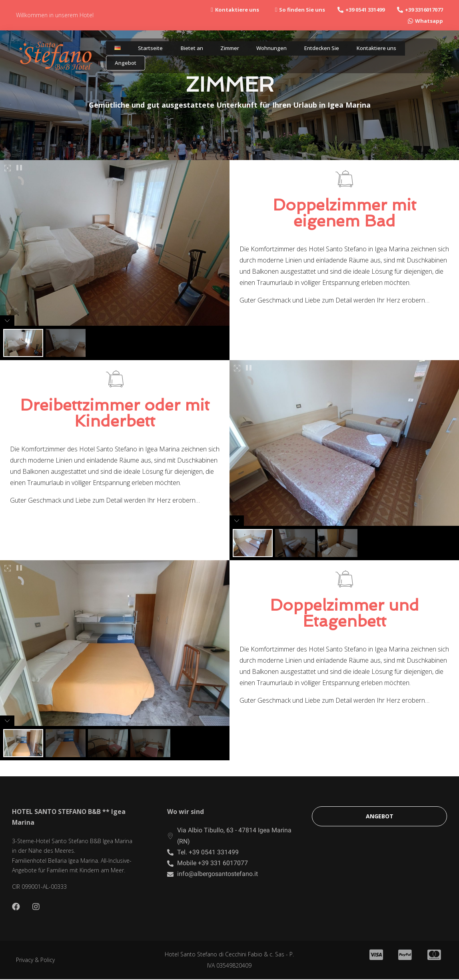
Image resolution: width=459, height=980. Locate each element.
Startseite (145, 50)
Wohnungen (267, 50)
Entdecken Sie (319, 50)
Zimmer (224, 50)
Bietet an (186, 50)
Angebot (125, 67)
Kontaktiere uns (377, 50)
